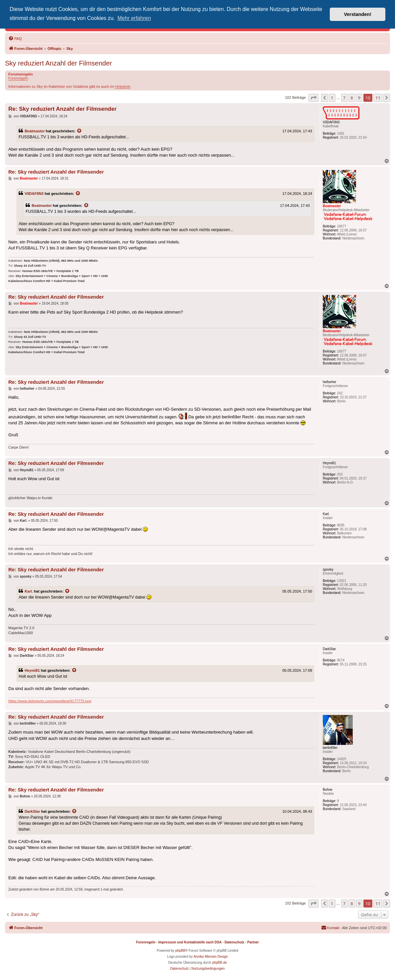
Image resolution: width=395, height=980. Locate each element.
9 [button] (359, 98)
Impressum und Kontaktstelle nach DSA (190, 942)
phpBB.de (220, 963)
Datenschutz (234, 942)
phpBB (180, 951)
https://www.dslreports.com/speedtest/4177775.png (50, 701)
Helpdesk (122, 86)
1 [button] (332, 98)
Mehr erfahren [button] (134, 18)
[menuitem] (15, 39)
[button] (313, 98)
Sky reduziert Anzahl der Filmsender (58, 63)
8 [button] (352, 98)
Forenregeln (18, 78)
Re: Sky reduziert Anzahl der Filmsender (62, 109)
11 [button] (378, 98)
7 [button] (344, 98)
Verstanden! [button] (358, 14)
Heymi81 (32, 670)
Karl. (29, 591)
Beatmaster (35, 131)
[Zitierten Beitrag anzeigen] (80, 131)
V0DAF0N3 (34, 194)
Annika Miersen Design (211, 957)
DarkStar (32, 811)
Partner (253, 942)
